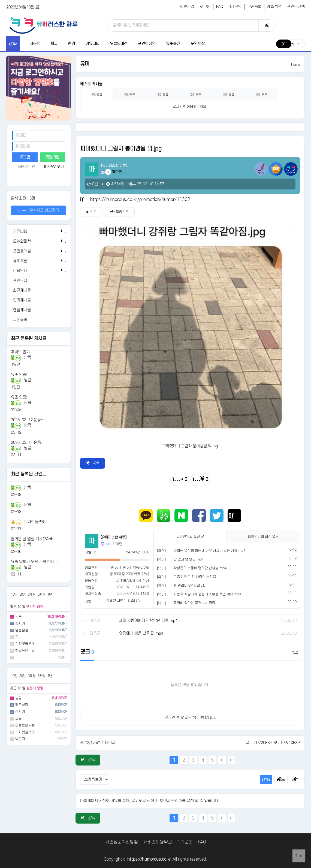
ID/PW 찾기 (54, 167)
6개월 (41, 595)
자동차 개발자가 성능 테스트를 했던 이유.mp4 (207, 594)
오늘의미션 (119, 44)
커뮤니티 (92, 44)
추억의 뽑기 (20, 352)
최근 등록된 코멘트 (29, 474)
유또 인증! (19, 375)
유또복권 (173, 44)
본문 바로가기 (0, 0)
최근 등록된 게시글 (29, 339)
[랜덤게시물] (39, 310)
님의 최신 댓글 (263, 537)
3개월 (32, 595)
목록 (93, 463)
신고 (91, 212)
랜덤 (71, 44)
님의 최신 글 (190, 537)
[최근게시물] (39, 291)
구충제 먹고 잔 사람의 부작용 (195, 577)
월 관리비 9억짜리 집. (189, 586)
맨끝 (231, 760)
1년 (50, 595)
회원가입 (187, 7)
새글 (54, 44)
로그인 (205, 7)
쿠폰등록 (254, 7)
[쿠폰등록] (39, 320)
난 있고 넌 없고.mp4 (189, 559)
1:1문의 (235, 7)
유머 (85, 64)
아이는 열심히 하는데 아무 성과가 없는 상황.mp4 (209, 551)
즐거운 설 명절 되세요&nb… (34, 539)
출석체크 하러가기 (39, 210)
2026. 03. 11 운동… (28, 443)
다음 (222, 760)
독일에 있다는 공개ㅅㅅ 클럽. (195, 603)
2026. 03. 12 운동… (28, 420)
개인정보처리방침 (122, 842)
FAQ (220, 7)
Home (296, 65)
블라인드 (120, 212)
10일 (14, 595)
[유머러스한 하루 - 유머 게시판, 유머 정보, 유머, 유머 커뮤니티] (44, 25)
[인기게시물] (39, 300)
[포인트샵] (39, 281)
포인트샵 (198, 44)
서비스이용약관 (158, 842)
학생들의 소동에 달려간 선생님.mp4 (200, 568)
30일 (22, 595)
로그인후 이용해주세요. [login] (190, 107)
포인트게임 (147, 44)
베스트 (35, 44)
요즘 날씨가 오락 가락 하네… (34, 562)
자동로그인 (24, 167)
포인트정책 (296, 7)
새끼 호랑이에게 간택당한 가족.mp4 (148, 621)
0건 (93, 184)
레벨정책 (274, 7)
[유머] (161, 551)
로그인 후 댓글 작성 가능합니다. (190, 718)
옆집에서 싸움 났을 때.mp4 (141, 633)
